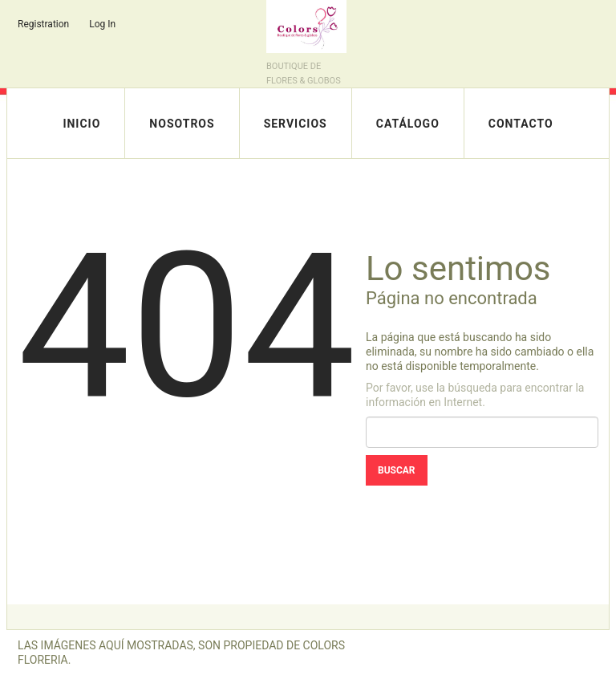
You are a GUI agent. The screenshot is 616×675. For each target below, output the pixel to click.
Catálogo (408, 124)
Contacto (521, 124)
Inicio (81, 124)
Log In (102, 24)
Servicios (296, 124)
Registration (43, 24)
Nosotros (182, 124)
